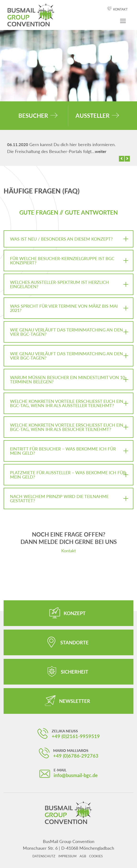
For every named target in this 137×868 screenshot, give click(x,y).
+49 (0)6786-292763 (76, 756)
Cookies (96, 856)
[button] (122, 159)
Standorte (74, 642)
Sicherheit (74, 672)
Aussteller (92, 116)
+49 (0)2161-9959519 (76, 736)
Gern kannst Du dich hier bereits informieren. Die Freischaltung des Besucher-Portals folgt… (61, 148)
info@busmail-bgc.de (76, 775)
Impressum (67, 856)
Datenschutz (44, 856)
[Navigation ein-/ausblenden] (123, 21)
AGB (83, 856)
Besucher (33, 116)
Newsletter (75, 701)
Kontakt (120, 9)
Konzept (75, 613)
